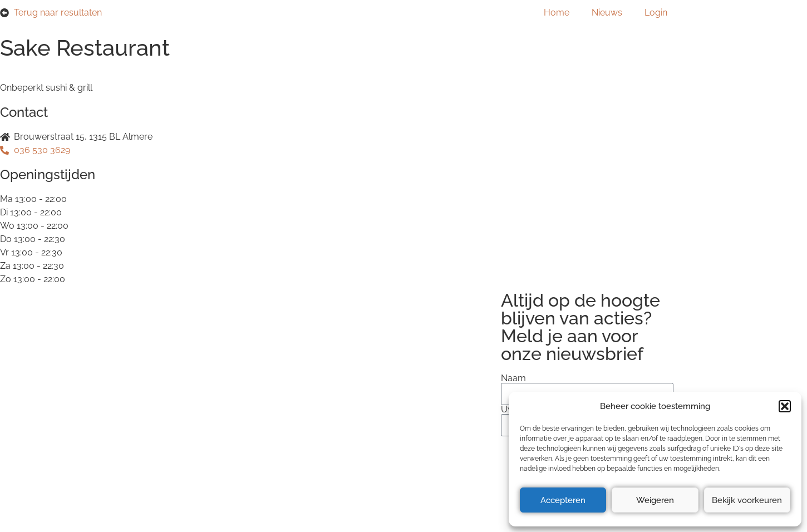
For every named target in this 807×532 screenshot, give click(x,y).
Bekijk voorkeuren (747, 500)
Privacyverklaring (169, 389)
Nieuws (607, 13)
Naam (513, 378)
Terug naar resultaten (58, 13)
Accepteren (563, 500)
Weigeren (655, 500)
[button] (785, 406)
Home (557, 13)
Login (656, 13)
